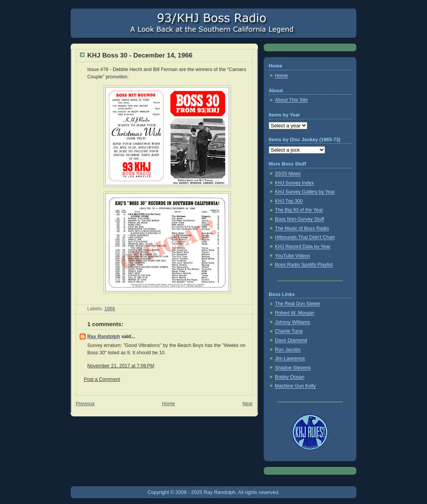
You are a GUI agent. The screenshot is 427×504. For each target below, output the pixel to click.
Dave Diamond (291, 340)
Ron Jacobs (288, 350)
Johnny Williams (292, 322)
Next (247, 404)
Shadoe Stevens (293, 368)
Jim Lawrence (290, 359)
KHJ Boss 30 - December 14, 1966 (140, 55)
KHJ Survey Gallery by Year (305, 192)
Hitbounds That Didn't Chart (305, 237)
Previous (85, 404)
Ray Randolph (104, 337)
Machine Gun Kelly (295, 386)
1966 (110, 309)
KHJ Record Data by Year (303, 247)
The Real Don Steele (297, 304)
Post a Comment (102, 379)
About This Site (291, 100)
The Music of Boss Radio (302, 228)
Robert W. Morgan (295, 313)
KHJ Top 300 (289, 201)
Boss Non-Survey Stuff (299, 219)
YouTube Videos (292, 256)
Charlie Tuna (289, 331)
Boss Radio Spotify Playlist (304, 265)
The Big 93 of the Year (299, 210)
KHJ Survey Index (294, 183)
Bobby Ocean (290, 377)
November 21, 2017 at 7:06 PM (121, 366)
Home (169, 404)
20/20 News (288, 174)
